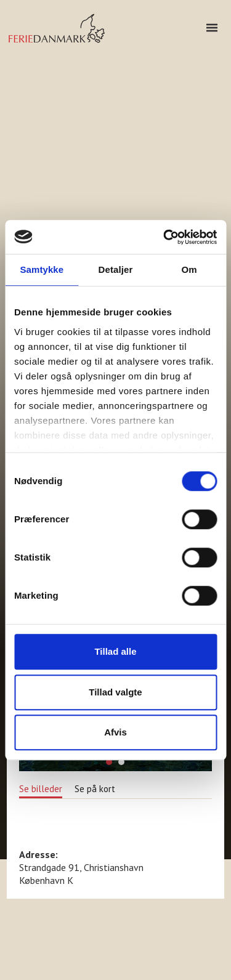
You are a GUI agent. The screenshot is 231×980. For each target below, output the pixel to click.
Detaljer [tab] (116, 269)
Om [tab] (189, 269)
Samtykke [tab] (42, 269)
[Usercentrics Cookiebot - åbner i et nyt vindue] (164, 237)
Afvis (115, 732)
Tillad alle (115, 651)
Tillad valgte (115, 692)
